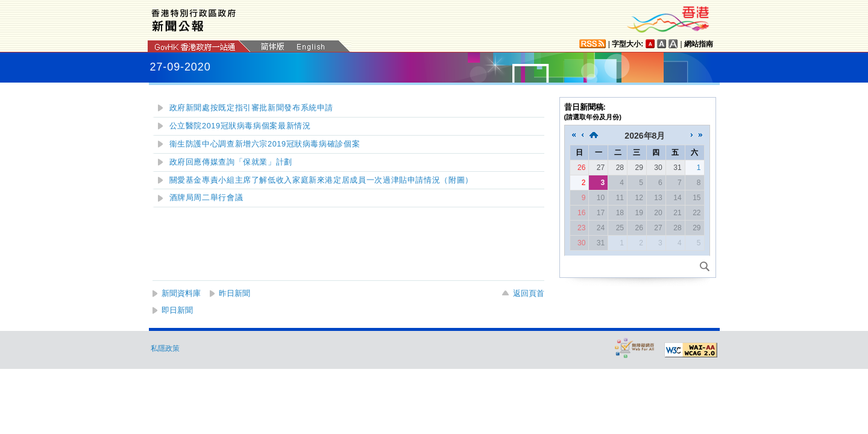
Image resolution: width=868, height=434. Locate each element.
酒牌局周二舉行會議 (206, 198)
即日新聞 (177, 310)
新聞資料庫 (181, 293)
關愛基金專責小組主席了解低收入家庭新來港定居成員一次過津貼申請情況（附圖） (321, 180)
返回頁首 (529, 293)
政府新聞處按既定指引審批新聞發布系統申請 (252, 108)
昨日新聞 (234, 293)
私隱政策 (165, 348)
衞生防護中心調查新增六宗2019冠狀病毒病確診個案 (265, 144)
